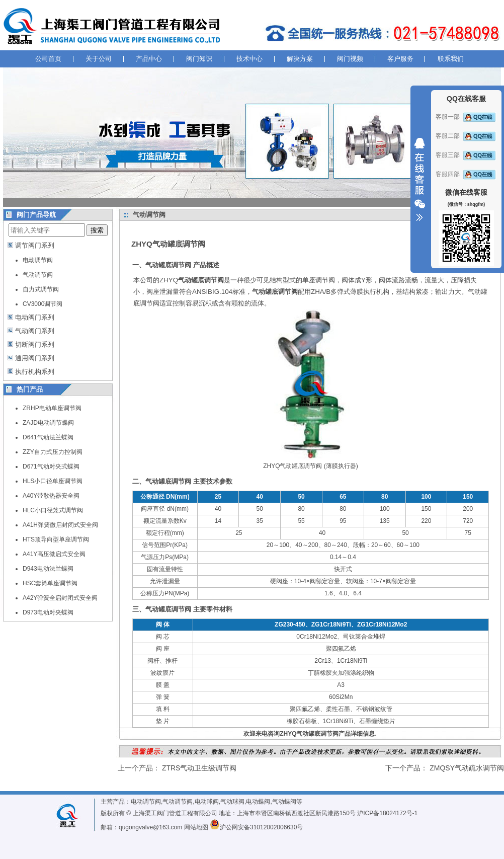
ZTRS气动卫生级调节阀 (199, 768)
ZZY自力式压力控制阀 (53, 452)
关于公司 (99, 59)
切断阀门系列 (35, 344)
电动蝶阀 (258, 802)
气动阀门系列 (35, 331)
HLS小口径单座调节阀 (53, 481)
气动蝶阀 (284, 802)
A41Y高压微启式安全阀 (54, 554)
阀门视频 (350, 59)
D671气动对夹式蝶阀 (51, 466)
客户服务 (400, 59)
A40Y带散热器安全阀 (51, 496)
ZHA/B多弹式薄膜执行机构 (350, 292)
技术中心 (249, 59)
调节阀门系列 (35, 245)
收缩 (419, 180)
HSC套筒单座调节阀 (50, 583)
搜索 (97, 230)
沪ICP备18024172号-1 (387, 813)
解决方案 (300, 59)
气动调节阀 (38, 275)
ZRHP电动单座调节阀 (52, 408)
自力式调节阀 (41, 289)
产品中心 (149, 59)
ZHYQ (192, 280)
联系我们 (451, 59)
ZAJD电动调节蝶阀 (48, 423)
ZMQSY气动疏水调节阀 (467, 768)
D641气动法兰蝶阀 (48, 437)
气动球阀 (232, 802)
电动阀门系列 (35, 317)
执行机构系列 (35, 372)
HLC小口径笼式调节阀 (53, 510)
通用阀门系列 (35, 358)
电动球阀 (207, 802)
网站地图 (196, 827)
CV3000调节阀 (43, 304)
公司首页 (48, 59)
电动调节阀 (38, 260)
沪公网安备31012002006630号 (256, 827)
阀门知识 (199, 59)
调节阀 (325, 280)
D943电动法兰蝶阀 (48, 569)
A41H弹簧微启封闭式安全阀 (60, 525)
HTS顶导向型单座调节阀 (56, 539)
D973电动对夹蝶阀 (48, 612)
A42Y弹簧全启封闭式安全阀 (60, 598)
